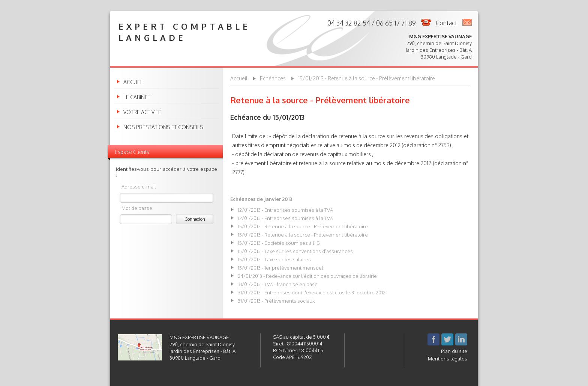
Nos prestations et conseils (163, 127)
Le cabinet (137, 97)
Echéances (273, 78)
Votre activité (142, 112)
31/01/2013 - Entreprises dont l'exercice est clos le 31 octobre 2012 (312, 293)
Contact (446, 23)
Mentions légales (448, 359)
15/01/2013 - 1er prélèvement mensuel (280, 268)
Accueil (134, 82)
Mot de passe (137, 208)
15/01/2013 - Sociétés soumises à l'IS (279, 243)
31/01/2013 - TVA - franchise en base (278, 284)
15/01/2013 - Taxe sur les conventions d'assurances (295, 251)
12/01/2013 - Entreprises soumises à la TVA (285, 210)
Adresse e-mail (139, 186)
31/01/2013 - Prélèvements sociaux (276, 301)
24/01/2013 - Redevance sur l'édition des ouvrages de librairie (307, 276)
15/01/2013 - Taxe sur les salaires (274, 259)
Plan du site (454, 351)
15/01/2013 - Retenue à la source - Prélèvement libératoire (367, 78)
